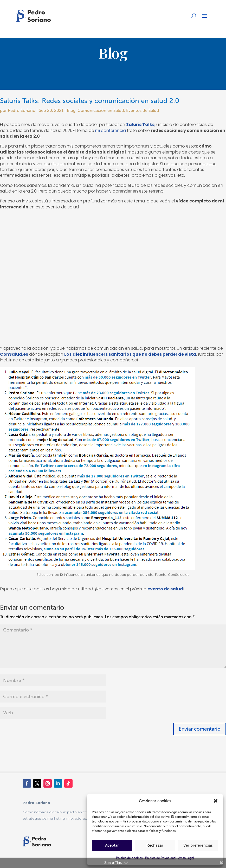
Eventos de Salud (143, 110)
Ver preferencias (198, 845)
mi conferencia (111, 130)
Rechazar (155, 845)
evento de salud (165, 589)
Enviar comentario (200, 729)
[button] (216, 801)
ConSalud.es (14, 354)
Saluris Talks (140, 125)
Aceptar (112, 845)
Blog (71, 110)
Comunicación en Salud (101, 110)
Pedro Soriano (22, 110)
